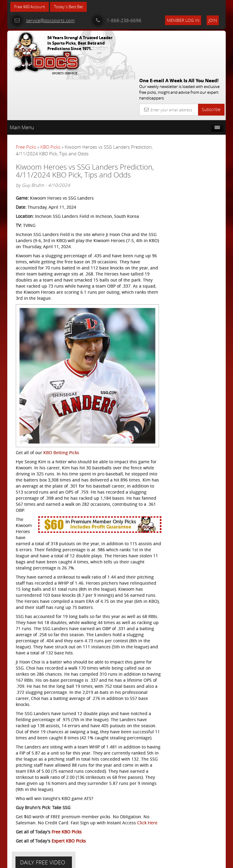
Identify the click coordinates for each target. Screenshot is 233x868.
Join (213, 20)
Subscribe (211, 65)
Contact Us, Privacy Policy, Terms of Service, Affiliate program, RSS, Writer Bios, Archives (153, 861)
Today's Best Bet (73, 7)
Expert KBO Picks (69, 840)
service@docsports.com (42, 20)
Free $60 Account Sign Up (194, 238)
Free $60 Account (31, 7)
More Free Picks (198, 130)
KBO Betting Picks (61, 406)
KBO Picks (50, 103)
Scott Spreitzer (201, 185)
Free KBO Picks (67, 831)
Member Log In (183, 20)
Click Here (26, 821)
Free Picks (26, 103)
